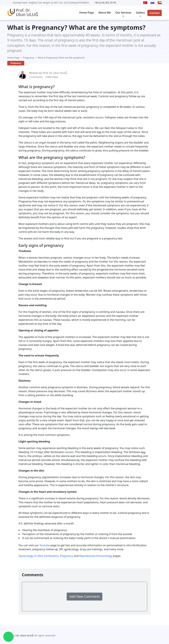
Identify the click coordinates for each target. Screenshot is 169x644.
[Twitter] (127, 3)
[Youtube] (122, 3)
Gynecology (26, 556)
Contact (155, 13)
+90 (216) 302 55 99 (105, 3)
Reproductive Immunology (96, 556)
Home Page (86, 13)
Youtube (45, 545)
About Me (105, 13)
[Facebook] (133, 3)
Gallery (140, 13)
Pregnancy (28, 58)
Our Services (123, 13)
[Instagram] (139, 3)
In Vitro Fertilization (46, 556)
